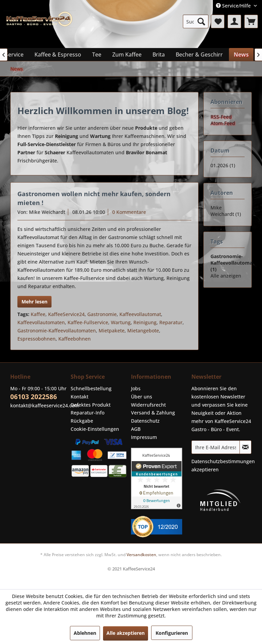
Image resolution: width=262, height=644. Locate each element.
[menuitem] (196, 21)
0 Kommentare (129, 212)
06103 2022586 (34, 397)
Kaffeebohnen (75, 339)
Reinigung (145, 322)
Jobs (136, 388)
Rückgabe (82, 421)
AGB (136, 429)
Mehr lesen (34, 302)
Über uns (142, 397)
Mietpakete (112, 331)
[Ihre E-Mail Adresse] (216, 447)
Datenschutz (145, 421)
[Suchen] (201, 21)
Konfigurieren (172, 633)
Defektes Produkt (91, 405)
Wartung (121, 322)
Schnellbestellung (91, 388)
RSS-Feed (221, 117)
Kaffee (38, 314)
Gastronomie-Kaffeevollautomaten (57, 331)
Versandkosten (141, 555)
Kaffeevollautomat (140, 314)
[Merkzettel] (218, 21)
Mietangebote (143, 331)
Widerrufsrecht (148, 405)
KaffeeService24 (66, 314)
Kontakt (79, 397)
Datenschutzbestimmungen (223, 461)
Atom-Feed (223, 123)
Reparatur (171, 322)
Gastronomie (102, 314)
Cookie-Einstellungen (95, 429)
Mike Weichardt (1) (226, 211)
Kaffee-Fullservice (88, 322)
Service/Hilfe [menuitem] (234, 6)
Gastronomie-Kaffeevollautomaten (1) (235, 263)
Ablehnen (85, 633)
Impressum (144, 437)
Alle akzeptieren (126, 633)
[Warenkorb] (251, 21)
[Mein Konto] (234, 21)
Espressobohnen (37, 339)
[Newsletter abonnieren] (245, 447)
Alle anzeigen (226, 276)
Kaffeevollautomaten (41, 322)
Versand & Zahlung (153, 413)
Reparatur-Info (88, 413)
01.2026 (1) (223, 165)
